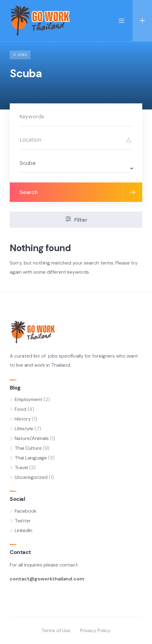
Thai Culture (28, 448)
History (23, 419)
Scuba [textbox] (27, 163)
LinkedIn (23, 530)
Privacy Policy (95, 630)
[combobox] (76, 163)
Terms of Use (56, 630)
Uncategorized (31, 477)
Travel (21, 467)
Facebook (26, 511)
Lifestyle (24, 429)
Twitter (23, 521)
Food (20, 409)
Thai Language (31, 458)
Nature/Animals (32, 438)
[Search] (76, 140)
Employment (28, 399)
